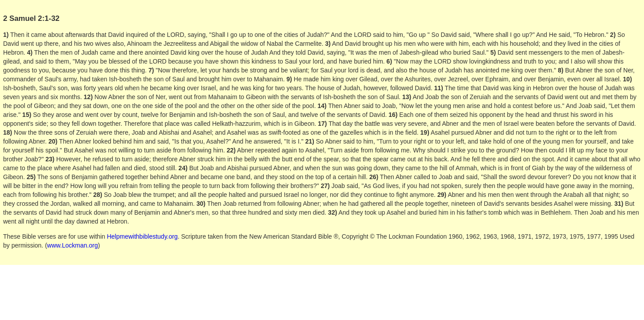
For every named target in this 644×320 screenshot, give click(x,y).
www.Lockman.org (72, 245)
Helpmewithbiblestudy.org (142, 236)
